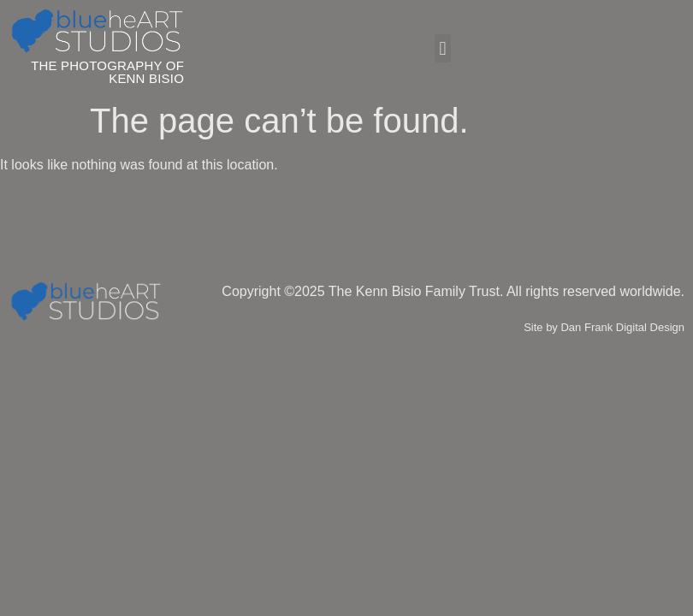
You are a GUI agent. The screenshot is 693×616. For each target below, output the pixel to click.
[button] (443, 48)
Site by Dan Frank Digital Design (604, 327)
